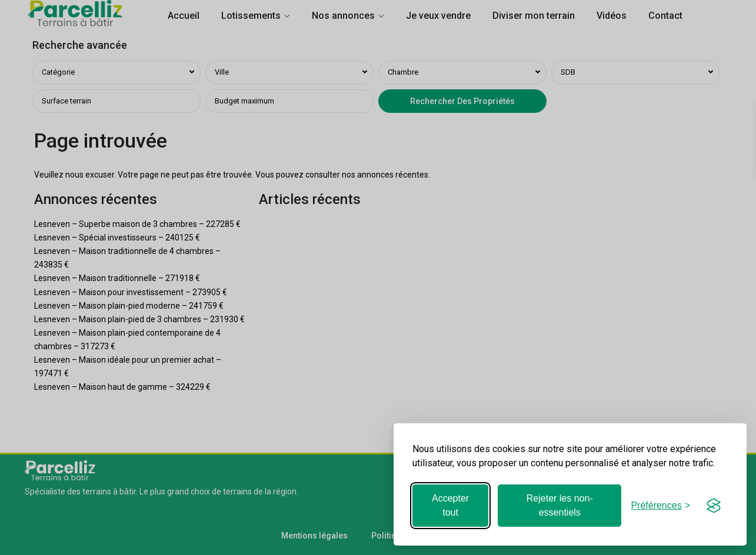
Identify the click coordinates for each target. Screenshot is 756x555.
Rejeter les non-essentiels (560, 505)
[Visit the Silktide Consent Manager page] (714, 506)
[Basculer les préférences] (660, 505)
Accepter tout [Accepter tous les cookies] (450, 505)
